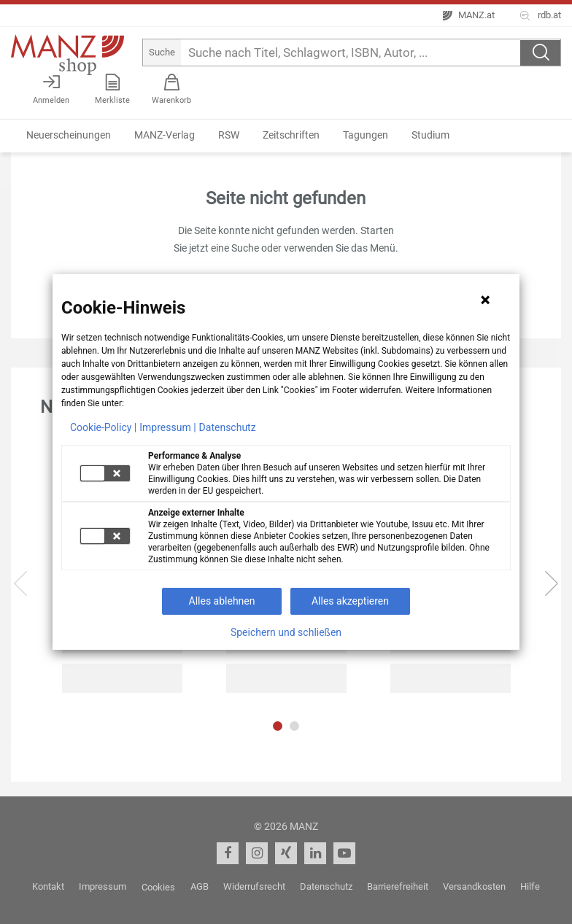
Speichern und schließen (286, 632)
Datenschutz (228, 427)
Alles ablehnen (222, 601)
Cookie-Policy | (103, 427)
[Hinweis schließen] (485, 300)
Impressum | (167, 427)
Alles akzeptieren (350, 601)
